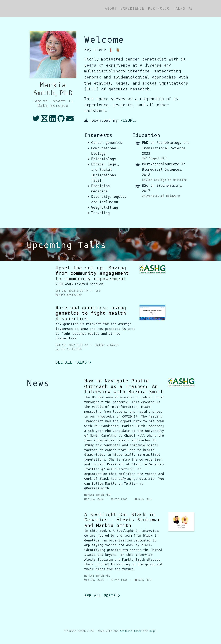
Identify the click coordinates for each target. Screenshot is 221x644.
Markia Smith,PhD (69, 295)
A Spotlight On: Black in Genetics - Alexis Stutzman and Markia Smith (122, 520)
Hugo (152, 631)
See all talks (73, 362)
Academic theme (131, 631)
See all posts (102, 596)
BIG (149, 499)
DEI (141, 499)
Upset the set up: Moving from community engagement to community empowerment (92, 273)
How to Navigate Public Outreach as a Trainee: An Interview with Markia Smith (124, 386)
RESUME (128, 120)
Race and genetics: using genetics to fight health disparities (91, 313)
